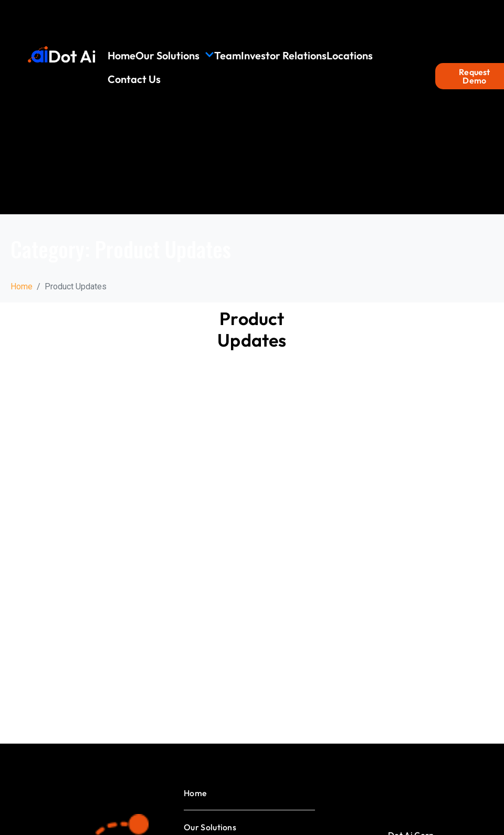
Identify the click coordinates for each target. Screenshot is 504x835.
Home (122, 55)
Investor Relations (284, 55)
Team (228, 55)
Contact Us (134, 79)
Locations (350, 55)
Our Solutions (175, 55)
